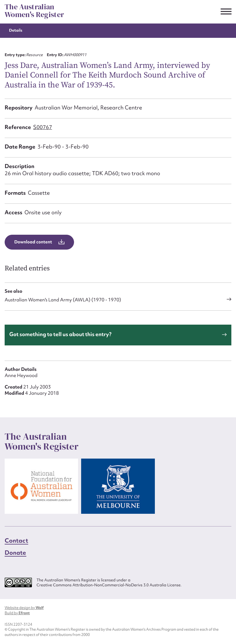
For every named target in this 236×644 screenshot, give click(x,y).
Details (16, 30)
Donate (15, 553)
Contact (16, 540)
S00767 (43, 127)
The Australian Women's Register (34, 11)
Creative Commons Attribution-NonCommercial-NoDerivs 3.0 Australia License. (109, 585)
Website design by (24, 608)
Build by (17, 613)
